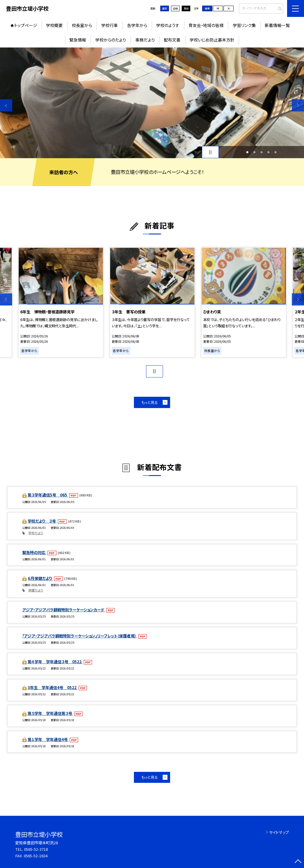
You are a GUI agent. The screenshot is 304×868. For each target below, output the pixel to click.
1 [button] (247, 152)
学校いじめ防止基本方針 (212, 40)
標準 (207, 8)
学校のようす (168, 25)
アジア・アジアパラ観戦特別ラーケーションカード (64, 610)
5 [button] (275, 152)
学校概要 (54, 25)
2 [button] (254, 152)
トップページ (26, 25)
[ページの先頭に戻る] (298, 862)
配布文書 (172, 40)
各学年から (137, 25)
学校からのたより (111, 40)
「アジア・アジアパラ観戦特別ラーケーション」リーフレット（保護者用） (80, 636)
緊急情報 (78, 40)
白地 (175, 8)
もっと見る (149, 402)
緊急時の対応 (34, 552)
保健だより (36, 590)
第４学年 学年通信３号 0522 (55, 662)
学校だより (36, 533)
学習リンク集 (244, 25)
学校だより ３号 (42, 521)
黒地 (186, 8)
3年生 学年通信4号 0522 (53, 687)
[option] (152, 103)
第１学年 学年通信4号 (48, 739)
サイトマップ (279, 832)
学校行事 (110, 25)
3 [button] (262, 152)
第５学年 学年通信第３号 (50, 713)
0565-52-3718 (36, 849)
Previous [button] (6, 105)
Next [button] (298, 105)
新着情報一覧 (277, 25)
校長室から (82, 25)
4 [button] (268, 152)
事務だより (145, 40)
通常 (164, 8)
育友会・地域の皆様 (206, 25)
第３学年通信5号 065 (48, 495)
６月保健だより (40, 578)
